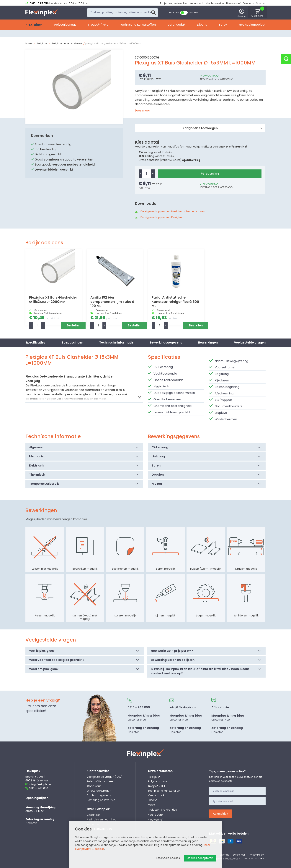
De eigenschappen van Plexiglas (161, 217)
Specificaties (35, 342)
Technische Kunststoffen (138, 26)
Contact (261, 3)
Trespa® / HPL (98, 26)
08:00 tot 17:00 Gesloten (144, 716)
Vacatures (94, 815)
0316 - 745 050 (37, 788)
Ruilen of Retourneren (101, 781)
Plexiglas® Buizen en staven (66, 43)
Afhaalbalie (94, 786)
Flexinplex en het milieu (102, 820)
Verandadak (176, 26)
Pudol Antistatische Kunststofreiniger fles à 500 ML (175, 302)
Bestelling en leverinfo (101, 800)
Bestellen (212, 174)
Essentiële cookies (168, 858)
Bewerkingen (208, 342)
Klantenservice (215, 3)
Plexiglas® (34, 26)
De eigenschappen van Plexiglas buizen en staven (173, 211)
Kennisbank (197, 3)
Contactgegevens (99, 795)
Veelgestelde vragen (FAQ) (104, 777)
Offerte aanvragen (99, 791)
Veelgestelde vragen (250, 342)
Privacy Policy (256, 855)
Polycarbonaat (65, 26)
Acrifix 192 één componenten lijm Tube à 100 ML (112, 302)
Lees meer (143, 110)
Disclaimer (239, 855)
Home (29, 43)
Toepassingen (72, 342)
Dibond (202, 26)
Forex (223, 26)
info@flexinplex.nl (38, 784)
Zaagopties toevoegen (223, 128)
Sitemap (225, 855)
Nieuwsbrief (233, 3)
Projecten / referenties (174, 3)
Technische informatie (116, 342)
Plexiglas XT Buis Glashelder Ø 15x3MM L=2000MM (53, 299)
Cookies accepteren (200, 858)
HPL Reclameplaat (252, 26)
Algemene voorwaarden (227, 859)
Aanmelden (220, 814)
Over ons (248, 3)
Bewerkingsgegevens (166, 342)
